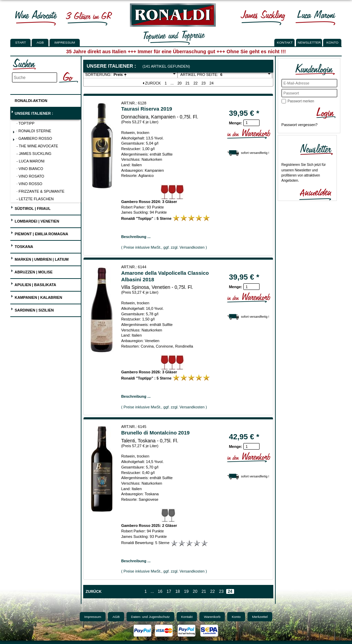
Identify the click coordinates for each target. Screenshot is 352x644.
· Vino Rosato (30, 176)
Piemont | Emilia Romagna (40, 233)
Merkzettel (260, 617)
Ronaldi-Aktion (29, 99)
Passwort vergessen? (300, 125)
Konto (236, 617)
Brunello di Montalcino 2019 (155, 433)
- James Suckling (34, 154)
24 (211, 83)
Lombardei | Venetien (35, 220)
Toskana (22, 246)
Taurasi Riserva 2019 (146, 109)
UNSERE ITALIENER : (32, 112)
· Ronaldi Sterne (32, 132)
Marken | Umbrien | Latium (40, 258)
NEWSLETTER (309, 42)
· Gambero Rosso (32, 139)
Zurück (152, 83)
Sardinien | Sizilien (32, 309)
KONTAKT (285, 42)
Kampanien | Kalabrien (36, 297)
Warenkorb (212, 617)
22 (196, 83)
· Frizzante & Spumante (41, 191)
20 (179, 83)
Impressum (65, 42)
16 (160, 591)
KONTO (333, 42)
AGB (40, 42)
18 (178, 591)
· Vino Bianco (30, 169)
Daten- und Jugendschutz (150, 617)
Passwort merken (301, 101)
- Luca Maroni (31, 161)
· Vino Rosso (29, 184)
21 (188, 83)
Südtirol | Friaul (31, 208)
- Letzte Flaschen (35, 199)
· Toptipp (25, 123)
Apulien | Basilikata (34, 284)
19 (186, 591)
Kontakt (187, 617)
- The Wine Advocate (37, 146)
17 (169, 591)
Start (20, 42)
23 (203, 83)
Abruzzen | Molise (32, 271)
